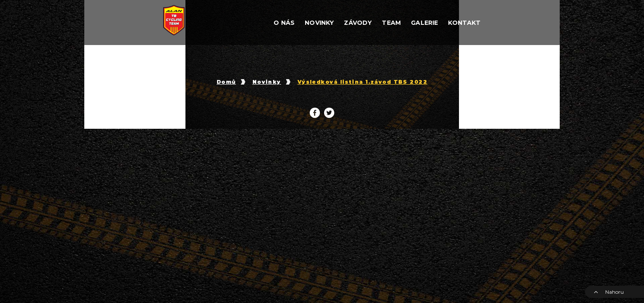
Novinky (267, 82)
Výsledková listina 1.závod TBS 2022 (362, 82)
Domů (226, 82)
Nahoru (609, 292)
